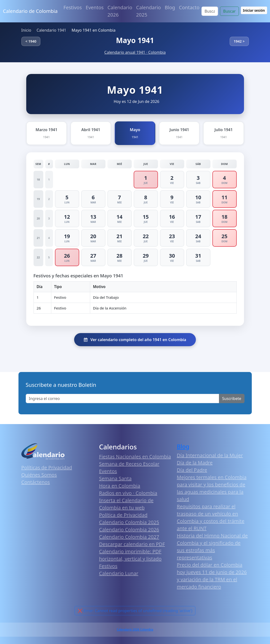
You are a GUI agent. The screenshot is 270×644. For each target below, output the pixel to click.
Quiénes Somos (39, 475)
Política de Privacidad (123, 515)
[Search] (210, 11)
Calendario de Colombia (30, 11)
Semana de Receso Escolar (129, 464)
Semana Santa (115, 478)
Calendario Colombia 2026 (129, 530)
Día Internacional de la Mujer (210, 455)
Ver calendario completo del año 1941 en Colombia (135, 340)
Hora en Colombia (120, 486)
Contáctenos (36, 482)
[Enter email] (123, 399)
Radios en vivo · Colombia (128, 493)
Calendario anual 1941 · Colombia (135, 52)
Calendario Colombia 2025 (129, 522)
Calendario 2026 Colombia (135, 630)
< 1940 (31, 41)
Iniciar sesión (254, 10)
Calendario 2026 (120, 11)
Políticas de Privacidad (47, 467)
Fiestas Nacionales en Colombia (135, 457)
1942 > (239, 41)
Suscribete (232, 399)
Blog (170, 7)
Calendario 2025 (148, 11)
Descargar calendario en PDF (132, 544)
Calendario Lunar (119, 573)
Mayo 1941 (135, 40)
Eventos (95, 7)
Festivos (73, 7)
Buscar (229, 11)
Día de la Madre (195, 463)
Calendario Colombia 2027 (129, 537)
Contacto (189, 7)
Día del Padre (192, 470)
